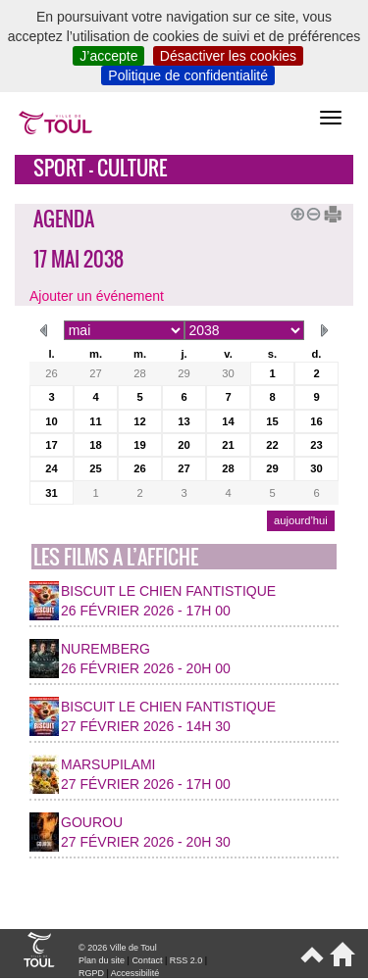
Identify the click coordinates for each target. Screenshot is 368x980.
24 (51, 468)
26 (51, 373)
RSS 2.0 (186, 960)
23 (316, 445)
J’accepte (108, 56)
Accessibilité (135, 973)
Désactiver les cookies (228, 56)
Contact (147, 960)
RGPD (91, 973)
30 (228, 373)
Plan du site (102, 960)
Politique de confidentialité (188, 75)
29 (184, 373)
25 (95, 468)
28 (139, 373)
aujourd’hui (301, 520)
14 (228, 421)
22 (272, 445)
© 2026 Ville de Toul (118, 948)
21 (228, 445)
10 (51, 421)
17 (51, 445)
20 (184, 445)
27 (95, 373)
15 (272, 421)
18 (95, 445)
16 (316, 421)
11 (95, 421)
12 (139, 421)
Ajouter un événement (97, 296)
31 (51, 493)
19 (139, 445)
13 (184, 421)
